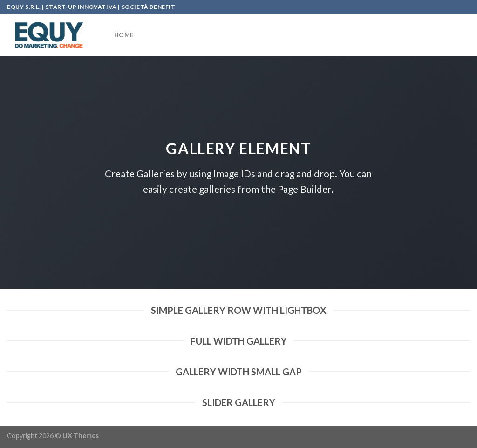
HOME (124, 35)
